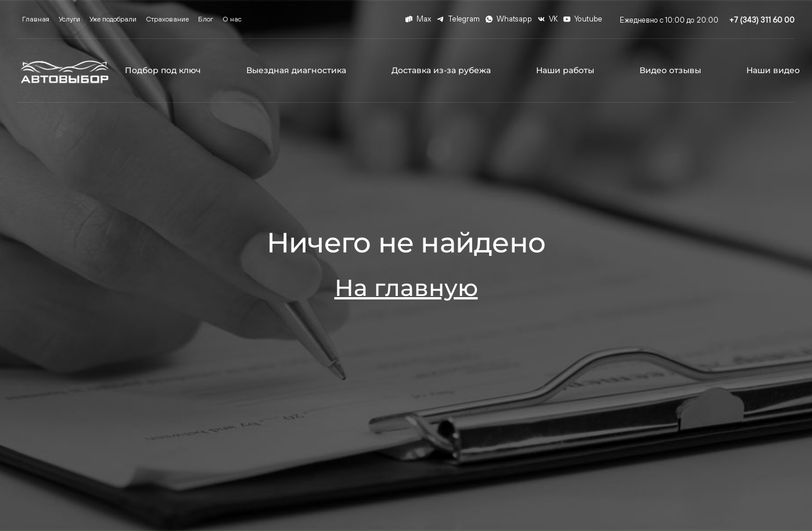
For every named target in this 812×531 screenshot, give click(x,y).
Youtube (583, 19)
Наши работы (565, 70)
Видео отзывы (670, 70)
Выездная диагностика (296, 70)
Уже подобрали (113, 19)
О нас (232, 19)
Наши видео (773, 70)
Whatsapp (509, 19)
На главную (406, 288)
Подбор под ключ (163, 70)
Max (418, 19)
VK (548, 19)
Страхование (167, 19)
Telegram (458, 19)
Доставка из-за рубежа (441, 70)
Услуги (69, 19)
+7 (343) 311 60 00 (762, 20)
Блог (206, 19)
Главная (36, 19)
